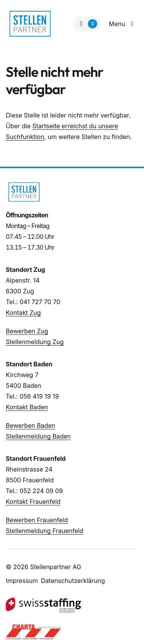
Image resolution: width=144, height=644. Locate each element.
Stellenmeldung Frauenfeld (45, 531)
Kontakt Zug (23, 313)
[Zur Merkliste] (86, 24)
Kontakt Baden (27, 407)
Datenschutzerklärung (73, 581)
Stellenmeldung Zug (35, 342)
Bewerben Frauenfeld (37, 520)
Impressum (22, 581)
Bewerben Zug (27, 331)
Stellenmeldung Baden (38, 436)
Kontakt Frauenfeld (33, 502)
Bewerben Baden (31, 425)
